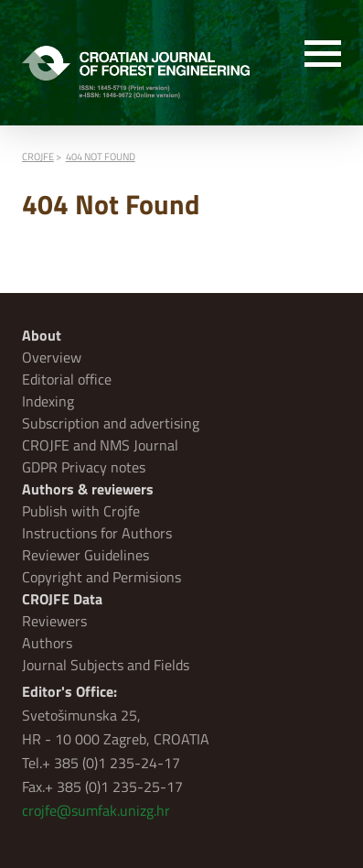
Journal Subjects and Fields (106, 665)
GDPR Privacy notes (84, 467)
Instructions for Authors (97, 533)
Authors (47, 643)
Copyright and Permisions (101, 577)
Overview (52, 357)
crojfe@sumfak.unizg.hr (96, 810)
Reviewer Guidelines (85, 555)
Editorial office (67, 379)
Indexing (48, 401)
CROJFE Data (62, 599)
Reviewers (54, 621)
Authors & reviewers (88, 489)
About (42, 335)
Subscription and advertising (111, 423)
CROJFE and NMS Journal (100, 445)
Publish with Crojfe (81, 511)
